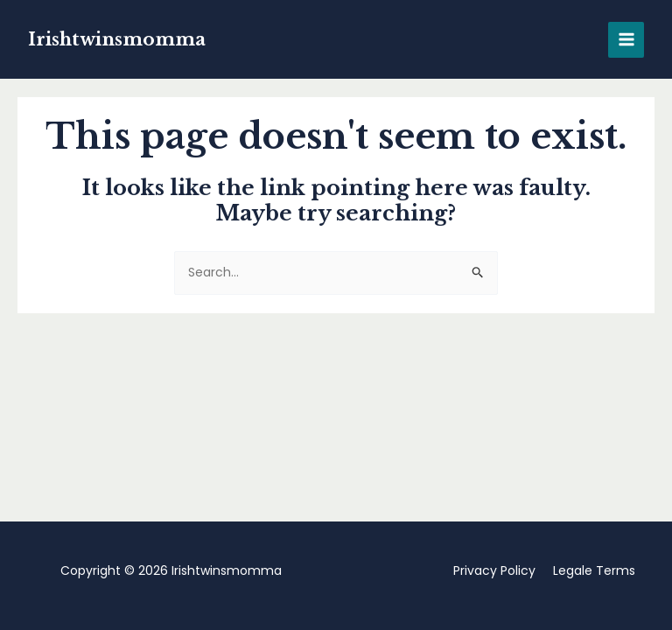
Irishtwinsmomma (117, 39)
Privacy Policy (494, 570)
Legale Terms (594, 570)
